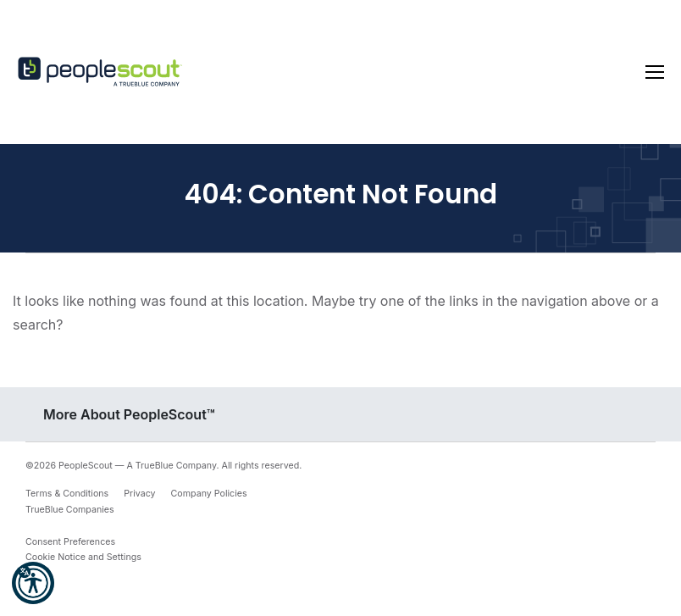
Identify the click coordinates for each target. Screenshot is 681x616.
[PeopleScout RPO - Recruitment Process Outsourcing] (102, 72)
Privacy (139, 494)
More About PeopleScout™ (129, 414)
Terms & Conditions (67, 494)
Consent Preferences (70, 542)
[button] (33, 583)
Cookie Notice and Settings (83, 557)
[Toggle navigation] (655, 72)
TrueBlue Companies (70, 510)
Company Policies (209, 494)
